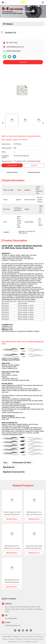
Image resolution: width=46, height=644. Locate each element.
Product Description (34, 172)
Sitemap (16, 637)
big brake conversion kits (14, 472)
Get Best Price (12, 165)
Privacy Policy (7, 637)
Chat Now (23, 62)
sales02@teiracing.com (15, 47)
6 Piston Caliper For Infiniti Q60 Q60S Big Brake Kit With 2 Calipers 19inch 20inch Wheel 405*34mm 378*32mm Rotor (12, 513)
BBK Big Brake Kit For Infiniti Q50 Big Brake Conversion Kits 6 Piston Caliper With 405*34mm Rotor (12, 581)
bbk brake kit (9, 467)
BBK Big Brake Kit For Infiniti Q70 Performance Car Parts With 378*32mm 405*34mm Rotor (34, 513)
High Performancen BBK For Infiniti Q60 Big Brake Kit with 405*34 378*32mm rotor (34, 547)
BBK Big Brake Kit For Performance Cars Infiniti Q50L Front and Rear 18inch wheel (12, 547)
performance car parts (22, 463)
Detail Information (12, 172)
